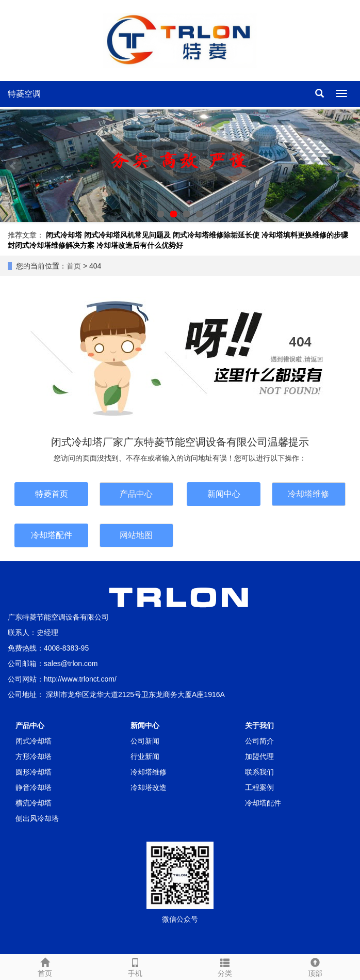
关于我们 (259, 725)
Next (347, 166)
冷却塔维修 (308, 494)
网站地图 (136, 535)
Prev (13, 166)
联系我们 (259, 772)
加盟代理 (259, 756)
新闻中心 (224, 494)
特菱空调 (24, 94)
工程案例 (259, 787)
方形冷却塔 (34, 756)
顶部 (315, 966)
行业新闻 (145, 756)
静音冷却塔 (34, 787)
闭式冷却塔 (64, 235)
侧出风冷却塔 (37, 818)
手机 (135, 966)
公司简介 (259, 741)
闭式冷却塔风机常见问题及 (127, 235)
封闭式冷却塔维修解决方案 (51, 245)
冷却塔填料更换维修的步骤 (305, 235)
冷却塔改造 (149, 787)
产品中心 (136, 494)
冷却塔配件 (52, 535)
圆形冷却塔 (34, 772)
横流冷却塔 (34, 803)
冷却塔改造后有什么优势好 (140, 245)
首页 (74, 266)
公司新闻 (145, 741)
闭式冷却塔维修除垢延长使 (216, 235)
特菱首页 (52, 494)
